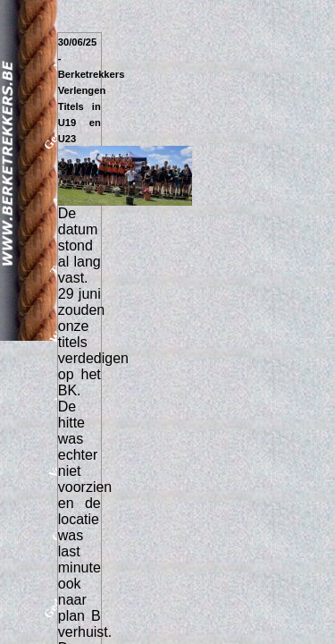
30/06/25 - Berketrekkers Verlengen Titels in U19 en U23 (92, 90)
